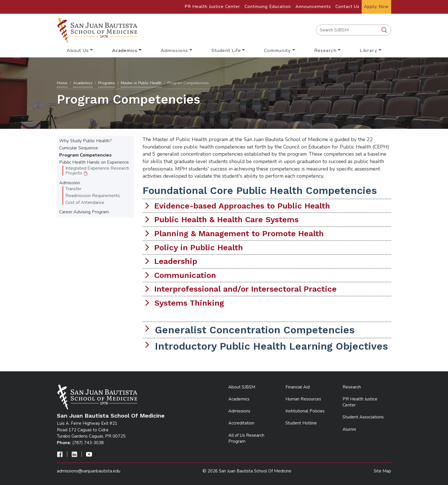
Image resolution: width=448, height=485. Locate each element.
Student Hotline (301, 423)
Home (62, 83)
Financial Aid (298, 387)
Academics (83, 83)
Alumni (349, 429)
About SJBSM (242, 387)
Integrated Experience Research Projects (97, 171)
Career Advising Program (84, 212)
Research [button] (325, 50)
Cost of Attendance (85, 203)
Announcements (313, 7)
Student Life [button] (226, 50)
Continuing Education (268, 7)
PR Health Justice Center (212, 7)
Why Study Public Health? (85, 141)
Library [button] (369, 50)
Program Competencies (85, 155)
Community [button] (277, 50)
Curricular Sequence (79, 148)
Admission (70, 183)
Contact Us (347, 7)
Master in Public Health (141, 83)
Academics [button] (125, 50)
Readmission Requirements (93, 196)
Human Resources (303, 399)
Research (352, 387)
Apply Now (376, 7)
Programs (107, 83)
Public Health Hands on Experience (94, 162)
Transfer (73, 189)
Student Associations (363, 417)
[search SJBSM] (385, 30)
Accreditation (241, 423)
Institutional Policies (305, 411)
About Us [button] (78, 50)
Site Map (382, 471)
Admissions (239, 411)
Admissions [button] (174, 50)
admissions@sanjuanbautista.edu (89, 471)
